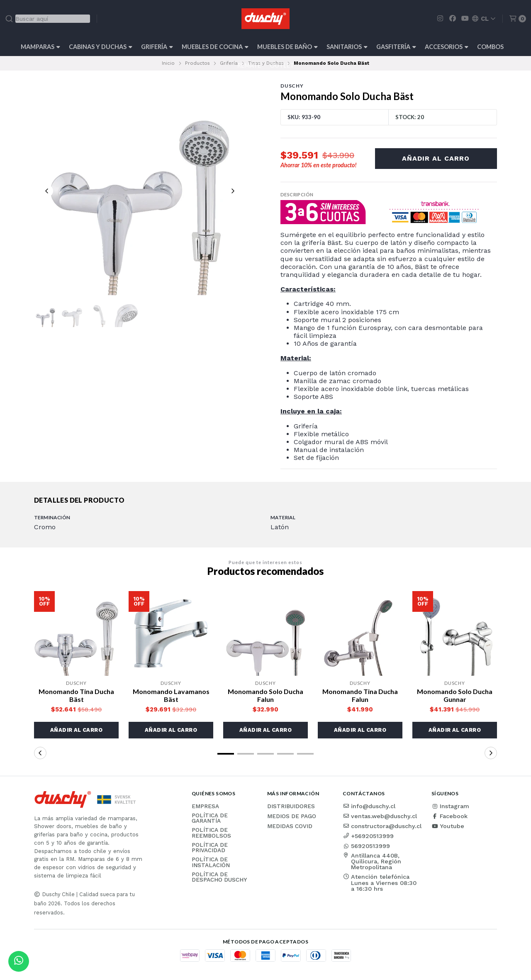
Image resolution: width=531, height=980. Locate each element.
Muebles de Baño (287, 47)
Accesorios (447, 47)
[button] (76, 730)
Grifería (157, 47)
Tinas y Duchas (266, 63)
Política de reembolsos (211, 833)
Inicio (168, 63)
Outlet (282, 65)
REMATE (249, 65)
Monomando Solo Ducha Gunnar (455, 695)
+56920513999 (368, 836)
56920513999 (366, 846)
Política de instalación (211, 862)
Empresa (205, 806)
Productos (197, 63)
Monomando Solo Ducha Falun (265, 695)
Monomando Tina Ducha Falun (360, 695)
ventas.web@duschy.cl (380, 816)
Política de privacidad (210, 848)
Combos (490, 47)
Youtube (448, 826)
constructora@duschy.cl (382, 826)
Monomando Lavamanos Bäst (171, 695)
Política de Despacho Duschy (219, 877)
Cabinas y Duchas (101, 47)
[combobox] (47, 19)
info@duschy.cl (369, 806)
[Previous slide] (47, 191)
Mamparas (40, 47)
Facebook (449, 816)
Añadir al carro (436, 158)
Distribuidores (291, 806)
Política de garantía (210, 818)
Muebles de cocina (215, 47)
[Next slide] (233, 191)
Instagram (450, 806)
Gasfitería (396, 47)
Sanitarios (347, 47)
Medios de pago (292, 816)
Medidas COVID (290, 826)
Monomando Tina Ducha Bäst (76, 695)
